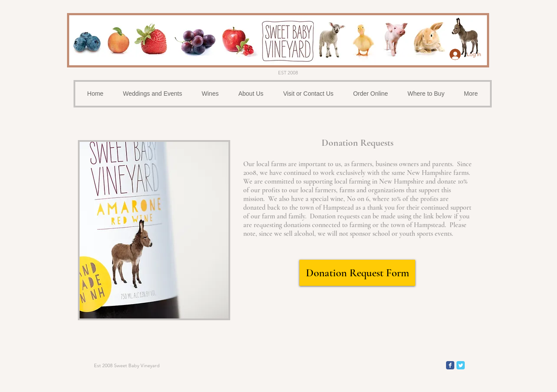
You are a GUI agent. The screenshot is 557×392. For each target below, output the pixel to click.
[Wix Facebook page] (450, 365)
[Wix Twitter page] (461, 365)
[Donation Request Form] (357, 273)
